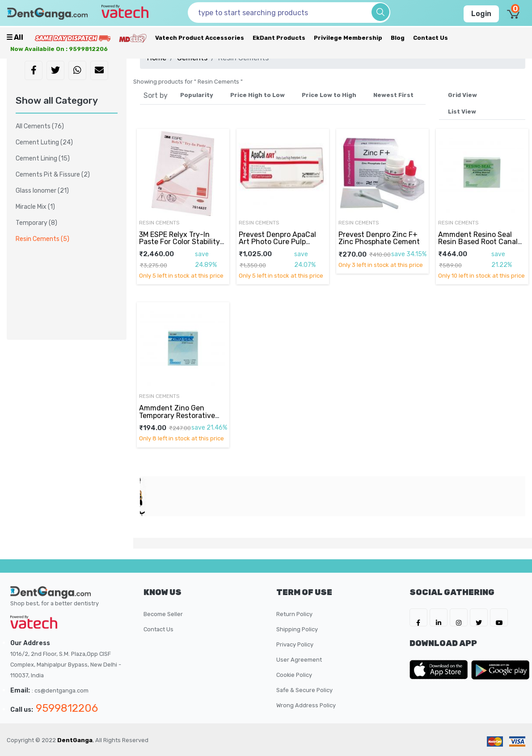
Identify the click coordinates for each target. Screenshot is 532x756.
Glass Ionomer (42, 191)
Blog (398, 38)
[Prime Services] (72, 38)
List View (462, 112)
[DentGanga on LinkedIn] (439, 617)
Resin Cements (159, 223)
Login (481, 14)
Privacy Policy (295, 644)
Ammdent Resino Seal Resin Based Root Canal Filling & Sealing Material (479, 242)
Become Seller (163, 614)
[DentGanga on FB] (418, 617)
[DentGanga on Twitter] (479, 617)
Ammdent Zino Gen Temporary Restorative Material (177, 415)
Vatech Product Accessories (200, 38)
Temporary (36, 223)
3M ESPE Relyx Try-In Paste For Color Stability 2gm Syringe (179, 242)
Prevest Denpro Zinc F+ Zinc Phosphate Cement (379, 238)
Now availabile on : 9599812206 (59, 49)
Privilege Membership (348, 38)
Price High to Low (258, 95)
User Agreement (299, 660)
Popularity (197, 95)
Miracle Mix (35, 207)
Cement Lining (43, 158)
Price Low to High (329, 95)
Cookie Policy (294, 675)
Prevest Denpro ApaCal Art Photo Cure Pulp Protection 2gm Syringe (279, 242)
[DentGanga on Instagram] (459, 617)
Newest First (393, 95)
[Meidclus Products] (133, 38)
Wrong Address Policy (306, 705)
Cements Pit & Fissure (53, 175)
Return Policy (294, 614)
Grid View (462, 95)
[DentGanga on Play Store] (500, 670)
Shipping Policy (297, 629)
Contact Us (431, 38)
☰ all (15, 37)
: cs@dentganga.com (60, 691)
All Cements (40, 126)
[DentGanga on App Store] (440, 670)
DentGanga (75, 740)
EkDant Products (279, 38)
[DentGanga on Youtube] (499, 617)
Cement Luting (44, 142)
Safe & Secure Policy (304, 690)
